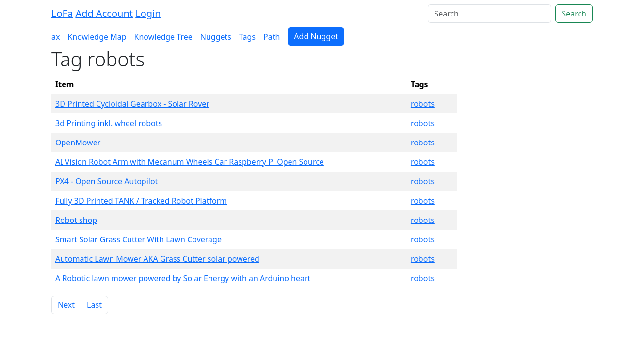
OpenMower (78, 143)
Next (66, 305)
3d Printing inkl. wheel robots (109, 123)
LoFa (62, 13)
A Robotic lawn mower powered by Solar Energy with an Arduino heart (183, 278)
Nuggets (216, 37)
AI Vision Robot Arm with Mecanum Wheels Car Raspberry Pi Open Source (190, 162)
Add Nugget (316, 36)
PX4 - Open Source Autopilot (106, 181)
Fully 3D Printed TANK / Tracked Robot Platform (141, 201)
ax (56, 37)
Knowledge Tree (163, 37)
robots (423, 104)
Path (272, 37)
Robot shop (76, 220)
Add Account (104, 13)
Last (94, 305)
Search (574, 14)
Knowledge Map (97, 37)
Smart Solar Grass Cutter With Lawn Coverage (138, 239)
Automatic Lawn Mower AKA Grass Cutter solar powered (157, 259)
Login (148, 13)
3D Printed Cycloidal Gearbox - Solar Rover (132, 104)
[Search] (490, 14)
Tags (247, 37)
